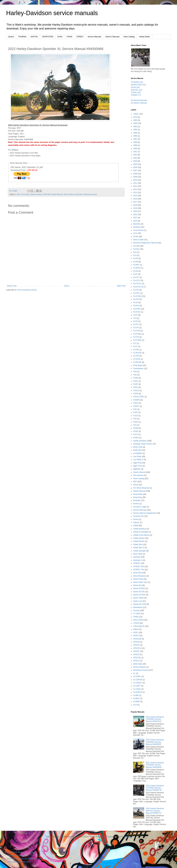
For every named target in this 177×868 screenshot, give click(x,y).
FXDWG (137, 400)
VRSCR (136, 655)
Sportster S (138, 560)
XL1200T (137, 686)
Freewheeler (138, 368)
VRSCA (136, 636)
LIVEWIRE (138, 453)
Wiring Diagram (140, 667)
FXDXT (136, 406)
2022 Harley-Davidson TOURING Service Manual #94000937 (155, 742)
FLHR (136, 262)
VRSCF (136, 651)
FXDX (136, 403)
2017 (135, 202)
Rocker (136, 504)
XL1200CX (138, 683)
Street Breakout (140, 576)
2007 (135, 170)
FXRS (136, 422)
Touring (136, 610)
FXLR (136, 416)
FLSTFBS (137, 334)
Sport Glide (138, 554)
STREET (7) (136, 95)
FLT (135, 343)
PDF (135, 482)
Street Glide (138, 579)
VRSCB (136, 642)
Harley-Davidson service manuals (52, 13)
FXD (135, 375)
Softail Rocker (139, 541)
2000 (135, 149)
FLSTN (136, 337)
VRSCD (136, 645)
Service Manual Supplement (145, 513)
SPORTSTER (48, 37)
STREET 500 (139, 567)
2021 (135, 215)
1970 (135, 117)
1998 (135, 142)
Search (11, 37)
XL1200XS (138, 692)
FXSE (136, 431)
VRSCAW (137, 639)
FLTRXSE (137, 362)
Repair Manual (57, 194)
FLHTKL (137, 293)
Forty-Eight (25, 194)
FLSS (135, 321)
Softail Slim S (139, 548)
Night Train (138, 466)
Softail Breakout (140, 529)
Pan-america (138, 475)
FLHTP (136, 299)
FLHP (136, 258)
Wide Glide (138, 664)
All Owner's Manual (139, 103)
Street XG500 (139, 588)
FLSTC (136, 324)
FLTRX (136, 356)
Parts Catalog (129, 37)
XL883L (136, 698)
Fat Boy (136, 249)
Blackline (137, 224)
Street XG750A (139, 595)
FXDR (136, 394)
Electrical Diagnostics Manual (145, 243)
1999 (135, 145)
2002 (135, 155)
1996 (135, 136)
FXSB (136, 428)
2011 (135, 183)
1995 (135, 133)
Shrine (136, 519)
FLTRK (136, 350)
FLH (135, 255)
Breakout (137, 227)
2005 (135, 164)
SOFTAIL (34, 37)
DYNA (60, 37)
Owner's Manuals (112, 37)
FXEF (136, 412)
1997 (135, 139)
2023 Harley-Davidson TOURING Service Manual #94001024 (155, 719)
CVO (135, 233)
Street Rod (138, 585)
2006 (135, 167)
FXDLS (136, 391)
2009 (135, 177)
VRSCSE (137, 658)
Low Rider (137, 457)
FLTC (135, 346)
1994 (135, 130)
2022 (18, 194)
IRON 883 (47, 194)
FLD (135, 252)
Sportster (79, 194)
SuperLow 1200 (140, 604)
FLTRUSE (137, 353)
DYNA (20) (135, 87)
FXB (135, 372)
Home (67, 286)
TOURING (22, 37)
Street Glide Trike (140, 582)
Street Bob (138, 573)
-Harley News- (145, 37)
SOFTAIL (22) (136, 90)
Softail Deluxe (139, 538)
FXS (135, 425)
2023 (135, 221)
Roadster (137, 500)
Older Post (121, 286)
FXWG (136, 438)
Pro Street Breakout (141, 488)
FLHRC (136, 265)
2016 (135, 199)
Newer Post (12, 286)
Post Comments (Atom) (27, 290)
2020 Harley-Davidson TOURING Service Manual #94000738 (155, 788)
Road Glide (138, 494)
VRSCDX (137, 648)
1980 (135, 120)
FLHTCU (137, 280)
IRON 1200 (138, 447)
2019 (135, 208)
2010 (135, 180)
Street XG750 (139, 592)
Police (136, 485)
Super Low (138, 601)
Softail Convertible (141, 532)
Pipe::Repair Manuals (16, 852)
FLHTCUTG (138, 287)
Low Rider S (138, 460)
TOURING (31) (137, 82)
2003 (135, 158)
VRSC (136, 633)
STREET (80, 37)
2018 (135, 205)
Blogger (127, 837)
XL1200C (137, 676)
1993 (135, 127)
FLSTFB (137, 331)
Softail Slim (138, 545)
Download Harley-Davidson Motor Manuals (24, 859)
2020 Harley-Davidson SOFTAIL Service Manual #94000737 (155, 811)
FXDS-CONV (139, 397)
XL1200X (137, 689)
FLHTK (136, 290)
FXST (136, 434)
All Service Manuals (139, 100)
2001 (135, 152)
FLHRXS (137, 268)
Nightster (137, 469)
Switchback (138, 607)
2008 (135, 174)
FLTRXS (137, 359)
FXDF (136, 384)
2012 (135, 186)
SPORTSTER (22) (138, 85)
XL (134, 673)
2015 (135, 196)
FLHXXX (137, 312)
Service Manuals (94, 37)
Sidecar (136, 522)
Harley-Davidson (36, 194)
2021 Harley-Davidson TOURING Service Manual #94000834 (155, 765)
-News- (136, 114)
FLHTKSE (137, 296)
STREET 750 (139, 570)
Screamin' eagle (140, 507)
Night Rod (137, 463)
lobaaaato (109, 837)
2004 (135, 161)
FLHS (136, 271)
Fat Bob (136, 246)
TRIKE (136, 617)
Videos (136, 629)
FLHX (136, 303)
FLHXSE (137, 309)
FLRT (135, 315)
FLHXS (136, 306)
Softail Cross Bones (141, 535)
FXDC (136, 381)
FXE (135, 409)
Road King (137, 497)
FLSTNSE (137, 340)
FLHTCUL (137, 284)
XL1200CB (138, 680)
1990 (135, 123)
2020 (135, 211)
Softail (136, 526)
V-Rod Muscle (139, 626)
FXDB (136, 378)
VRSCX (136, 661)
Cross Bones (138, 230)
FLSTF (136, 328)
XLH (135, 705)
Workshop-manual (90, 194)
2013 (135, 189)
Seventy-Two (138, 516)
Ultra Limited (138, 620)
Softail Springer (139, 551)
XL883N (136, 702)
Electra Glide (138, 240)
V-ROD (69, 37)
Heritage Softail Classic (143, 444)
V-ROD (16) (136, 92)
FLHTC (136, 277)
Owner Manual (139, 472)
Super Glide (138, 598)
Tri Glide (137, 614)
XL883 (136, 695)
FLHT (135, 274)
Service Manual (69, 194)
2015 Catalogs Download (17, 862)
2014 (135, 192)
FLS (135, 318)
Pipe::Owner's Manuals (16, 856)
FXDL (136, 387)
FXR (135, 419)
